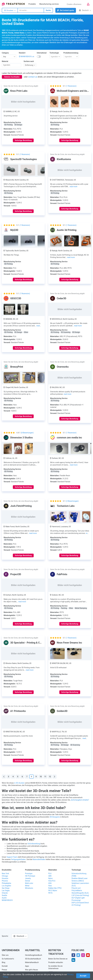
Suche (48, 10)
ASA (50, 883)
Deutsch (85, 10)
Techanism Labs (66, 506)
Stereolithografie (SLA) (80, 893)
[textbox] (54, 57)
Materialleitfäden (39, 859)
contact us (33, 77)
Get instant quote (66, 10)
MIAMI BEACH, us (27, 56)
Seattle (4, 895)
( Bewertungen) (27, 433)
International (42, 53)
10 (41, 777)
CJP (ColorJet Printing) (80, 895)
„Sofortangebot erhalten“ (80, 800)
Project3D (16, 574)
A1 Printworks (18, 711)
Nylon (50, 878)
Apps (27, 966)
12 (50, 777)
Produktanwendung (71, 53)
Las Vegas (6, 891)
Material (5, 61)
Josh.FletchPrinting (21, 506)
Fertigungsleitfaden (18, 859)
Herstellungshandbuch (34, 955)
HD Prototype (30, 876)
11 (45, 777)
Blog (4, 962)
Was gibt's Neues (32, 970)
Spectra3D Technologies (24, 159)
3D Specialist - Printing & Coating (28, 643)
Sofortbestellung (34, 844)
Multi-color (29, 883)
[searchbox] (12, 65)
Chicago (5, 876)
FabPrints (62, 574)
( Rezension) (71, 86)
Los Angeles (6, 886)
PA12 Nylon (53, 891)
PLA (50, 873)
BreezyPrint (17, 367)
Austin (4, 898)
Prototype (29, 873)
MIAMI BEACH (7, 900)
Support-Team (12, 857)
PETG (50, 893)
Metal (27, 886)
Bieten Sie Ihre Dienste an (58, 959)
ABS (50, 876)
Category (5, 53)
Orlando (5, 893)
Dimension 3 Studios (22, 438)
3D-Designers (55, 817)
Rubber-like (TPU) (55, 888)
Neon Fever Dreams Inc (69, 643)
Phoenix (5, 881)
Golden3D (62, 711)
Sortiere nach (29, 61)
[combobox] (31, 10)
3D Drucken (10, 10)
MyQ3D (14, 230)
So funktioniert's (8, 959)
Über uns (5, 955)
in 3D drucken (19, 783)
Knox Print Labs (19, 91)
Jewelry (28, 878)
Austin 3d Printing (67, 230)
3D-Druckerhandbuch (33, 959)
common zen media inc (69, 438)
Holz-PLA (52, 881)
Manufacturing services (49, 4)
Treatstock (13, 4)
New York (5, 873)
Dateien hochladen (12, 77)
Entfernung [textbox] (29, 65)
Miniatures (29, 888)
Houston (5, 878)
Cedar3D (62, 298)
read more (73, 187)
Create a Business (74, 4)
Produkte (32, 4)
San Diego (6, 888)
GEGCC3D (16, 298)
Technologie (54, 53)
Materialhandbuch (32, 962)
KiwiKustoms (64, 159)
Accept (83, 976)
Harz (50, 886)
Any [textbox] (5, 57)
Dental (27, 881)
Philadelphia (6, 883)
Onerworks (63, 367)
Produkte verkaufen (56, 962)
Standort (22, 53)
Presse (4, 970)
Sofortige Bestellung (23, 140)
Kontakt (5, 966)
